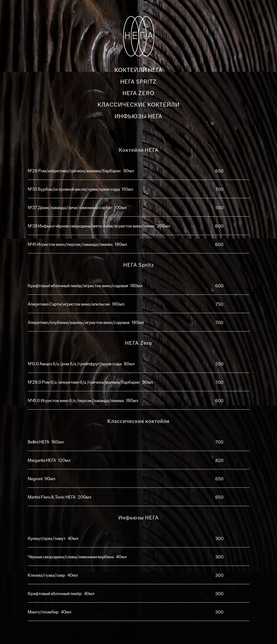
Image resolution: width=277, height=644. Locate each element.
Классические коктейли (138, 105)
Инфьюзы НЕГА (139, 116)
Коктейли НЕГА (138, 70)
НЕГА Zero (138, 93)
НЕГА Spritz (139, 82)
